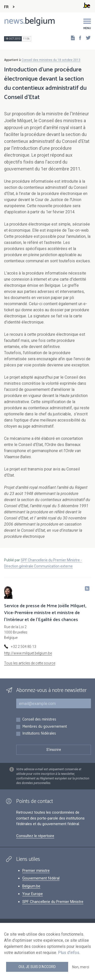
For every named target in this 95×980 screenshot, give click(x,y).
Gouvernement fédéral (41, 878)
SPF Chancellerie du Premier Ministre (53, 902)
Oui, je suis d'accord (37, 967)
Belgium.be (31, 886)
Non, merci (81, 967)
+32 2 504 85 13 (24, 647)
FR (6, 7)
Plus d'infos (69, 953)
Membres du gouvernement (45, 727)
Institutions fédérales (39, 734)
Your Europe (33, 894)
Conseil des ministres (39, 720)
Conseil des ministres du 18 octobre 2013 (51, 60)
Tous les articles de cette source (30, 663)
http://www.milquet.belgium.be (28, 653)
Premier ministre (36, 871)
